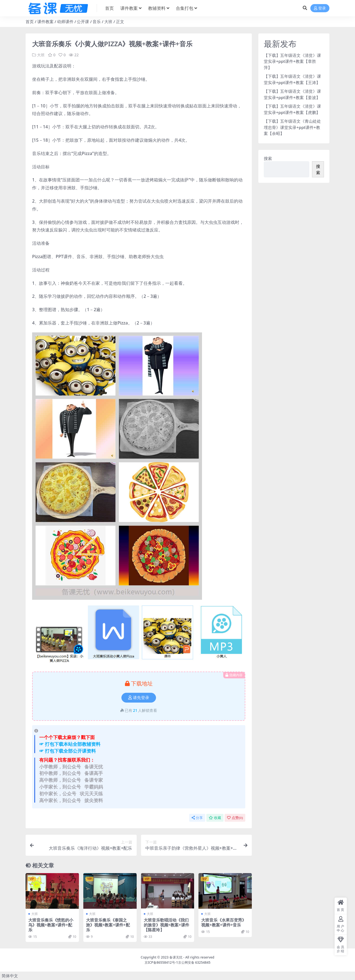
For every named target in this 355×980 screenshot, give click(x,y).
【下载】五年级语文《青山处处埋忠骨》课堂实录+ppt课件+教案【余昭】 (292, 127)
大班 (108, 21)
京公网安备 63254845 (194, 962)
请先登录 (139, 698)
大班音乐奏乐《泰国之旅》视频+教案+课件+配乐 (108, 925)
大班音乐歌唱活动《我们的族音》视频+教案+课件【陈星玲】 (166, 925)
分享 (197, 818)
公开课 (83, 21)
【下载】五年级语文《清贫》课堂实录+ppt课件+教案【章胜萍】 (292, 61)
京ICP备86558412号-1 (161, 962)
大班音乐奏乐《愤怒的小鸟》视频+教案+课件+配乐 (51, 925)
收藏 (215, 818)
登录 (320, 8)
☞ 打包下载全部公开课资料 (68, 751)
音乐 (97, 21)
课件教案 (45, 21)
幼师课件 (65, 21)
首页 (30, 21)
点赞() (235, 818)
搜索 (268, 158)
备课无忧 (176, 957)
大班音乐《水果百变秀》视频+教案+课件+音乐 (224, 922)
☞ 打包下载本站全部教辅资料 (70, 744)
